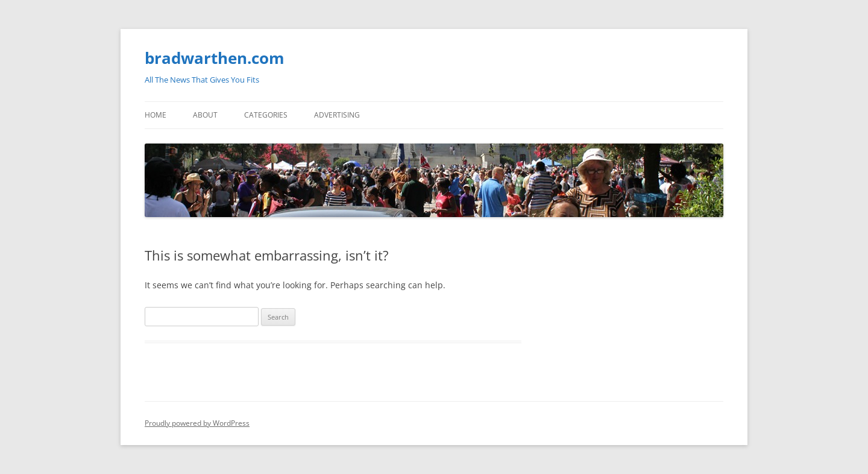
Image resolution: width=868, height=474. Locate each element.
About (205, 115)
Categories (266, 115)
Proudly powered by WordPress (197, 423)
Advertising (337, 115)
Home (156, 115)
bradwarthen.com (215, 58)
